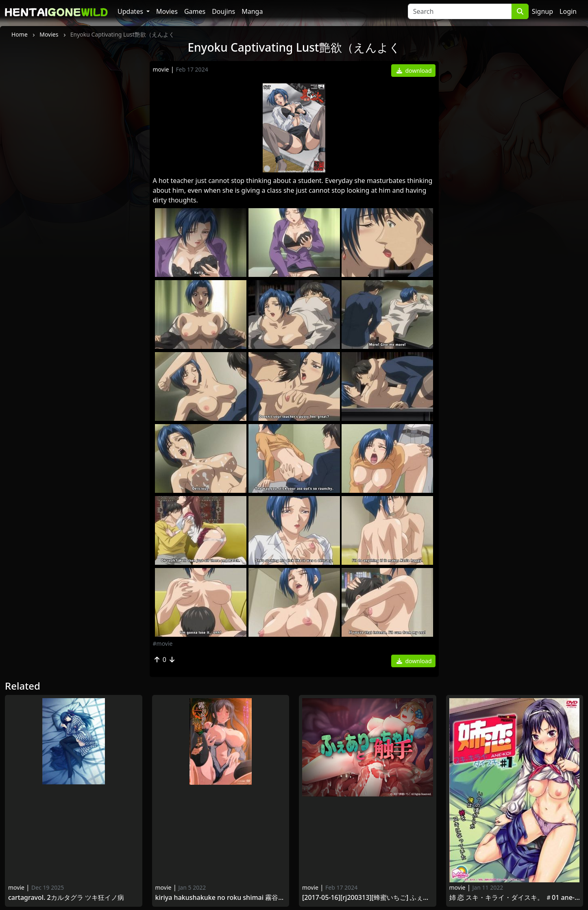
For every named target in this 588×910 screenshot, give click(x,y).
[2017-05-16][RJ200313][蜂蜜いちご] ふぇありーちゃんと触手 (368, 898)
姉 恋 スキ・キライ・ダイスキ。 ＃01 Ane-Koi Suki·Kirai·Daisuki (515, 898)
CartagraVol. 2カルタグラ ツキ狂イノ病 (66, 898)
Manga (252, 11)
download (414, 71)
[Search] (460, 11)
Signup (542, 11)
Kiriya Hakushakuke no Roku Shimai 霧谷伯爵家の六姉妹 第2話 (221, 898)
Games (195, 11)
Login (568, 11)
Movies (167, 11)
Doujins (223, 11)
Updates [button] (131, 11)
